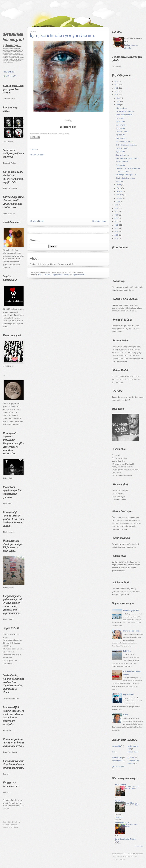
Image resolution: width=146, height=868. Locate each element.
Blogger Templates (79, 275)
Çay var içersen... (122, 155)
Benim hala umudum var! (125, 111)
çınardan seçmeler (119, 767)
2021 (116, 222)
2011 (116, 85)
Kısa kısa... (120, 181)
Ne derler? (120, 118)
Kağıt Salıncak (120, 784)
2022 (116, 225)
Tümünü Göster (139, 846)
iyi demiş (66, 134)
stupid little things (122, 822)
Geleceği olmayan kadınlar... (126, 145)
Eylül (118, 202)
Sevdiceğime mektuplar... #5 (126, 175)
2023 (116, 228)
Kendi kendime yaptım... (125, 115)
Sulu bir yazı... (121, 125)
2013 (116, 91)
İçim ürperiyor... (122, 108)
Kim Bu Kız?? (10, 76)
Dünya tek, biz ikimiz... (132, 631)
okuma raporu (117, 761)
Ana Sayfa (9, 72)
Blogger (127, 857)
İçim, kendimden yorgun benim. (62, 36)
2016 (116, 208)
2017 (116, 212)
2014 (116, 95)
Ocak (118, 98)
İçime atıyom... (121, 138)
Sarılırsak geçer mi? (131, 611)
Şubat (119, 102)
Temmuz (120, 195)
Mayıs (119, 188)
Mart (118, 105)
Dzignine (14, 827)
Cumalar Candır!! (122, 132)
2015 (116, 205)
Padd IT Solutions (44, 275)
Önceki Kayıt (37, 221)
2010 (116, 81)
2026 (116, 238)
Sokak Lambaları (122, 162)
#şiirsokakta (120, 122)
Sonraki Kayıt (99, 221)
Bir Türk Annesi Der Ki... (125, 142)
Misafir (126, 715)
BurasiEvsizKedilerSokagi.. (125, 839)
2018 (116, 215)
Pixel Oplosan (129, 854)
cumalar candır (133, 752)
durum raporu (117, 758)
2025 (116, 235)
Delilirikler (127, 651)
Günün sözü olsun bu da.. (125, 178)
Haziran (119, 192)
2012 (116, 88)
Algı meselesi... (129, 695)
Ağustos (119, 198)
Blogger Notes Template (61, 275)
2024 (116, 232)
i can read (119, 817)
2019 (116, 218)
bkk (113, 752)
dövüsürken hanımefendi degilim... (13, 40)
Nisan (119, 185)
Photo (117, 841)
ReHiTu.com (120, 801)
